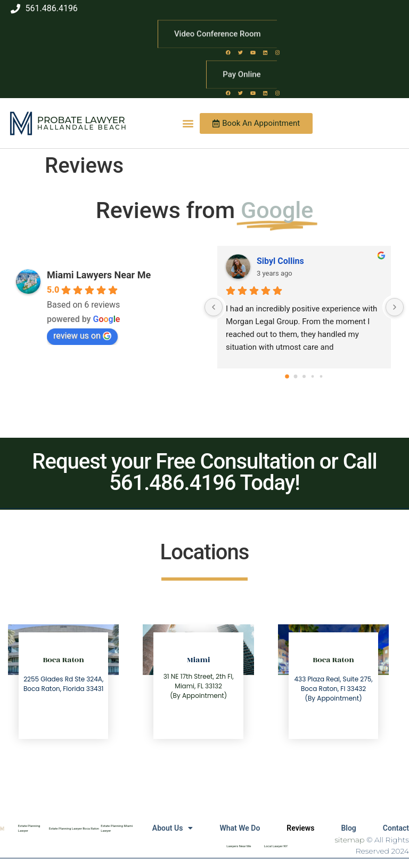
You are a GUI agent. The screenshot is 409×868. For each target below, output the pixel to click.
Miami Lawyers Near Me (99, 275)
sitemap (350, 840)
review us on (82, 336)
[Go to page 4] (321, 376)
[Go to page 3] (313, 376)
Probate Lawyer (81, 120)
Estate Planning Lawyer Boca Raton (74, 828)
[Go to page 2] (304, 376)
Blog (348, 828)
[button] (188, 123)
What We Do (240, 828)
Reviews (300, 828)
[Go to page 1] (296, 376)
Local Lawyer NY (276, 846)
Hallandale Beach (82, 127)
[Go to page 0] (287, 376)
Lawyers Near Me (239, 846)
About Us (173, 828)
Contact (396, 828)
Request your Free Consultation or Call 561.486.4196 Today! (204, 472)
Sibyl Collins (280, 261)
